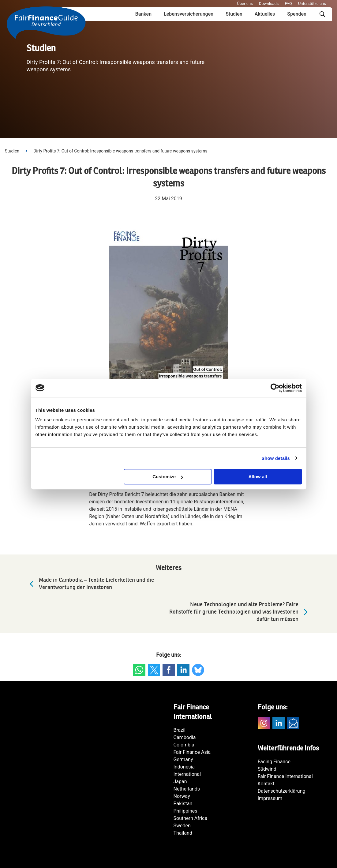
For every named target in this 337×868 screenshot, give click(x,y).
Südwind (267, 769)
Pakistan (183, 804)
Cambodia (185, 737)
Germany (183, 759)
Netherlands (187, 789)
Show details (276, 458)
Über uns (245, 4)
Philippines (185, 811)
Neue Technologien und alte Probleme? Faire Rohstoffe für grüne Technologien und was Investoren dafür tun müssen (240, 612)
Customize (168, 477)
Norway (182, 796)
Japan (180, 782)
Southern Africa (191, 818)
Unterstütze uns (312, 4)
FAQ (288, 4)
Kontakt (266, 784)
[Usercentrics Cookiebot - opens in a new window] (275, 388)
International (187, 774)
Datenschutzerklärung (282, 791)
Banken (143, 14)
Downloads (269, 4)
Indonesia (184, 767)
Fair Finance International (285, 776)
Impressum (270, 798)
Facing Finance (274, 762)
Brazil (180, 730)
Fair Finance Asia (192, 752)
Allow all (258, 477)
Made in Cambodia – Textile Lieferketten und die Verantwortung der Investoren (90, 584)
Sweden (182, 826)
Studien (234, 14)
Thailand (183, 833)
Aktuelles (265, 14)
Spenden (297, 14)
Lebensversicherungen (189, 14)
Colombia (184, 745)
